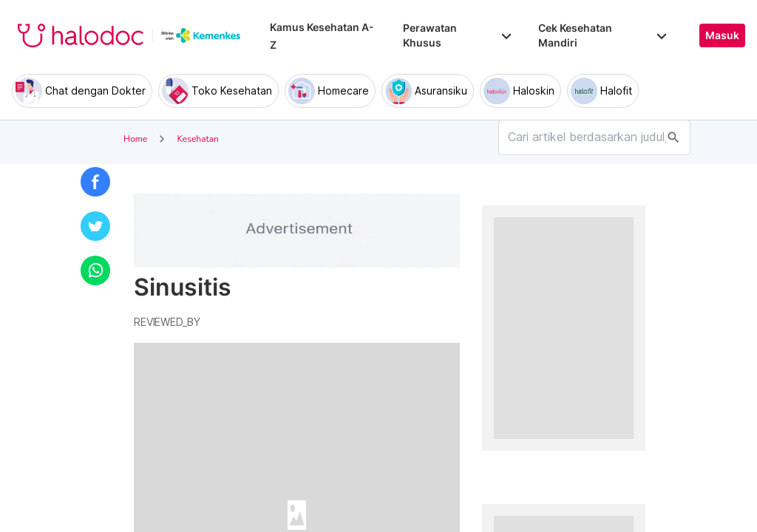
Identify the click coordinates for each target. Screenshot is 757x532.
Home (135, 139)
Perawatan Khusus (458, 35)
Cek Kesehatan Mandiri (604, 35)
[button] (95, 182)
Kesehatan (197, 139)
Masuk (722, 35)
